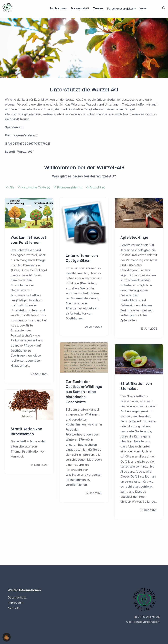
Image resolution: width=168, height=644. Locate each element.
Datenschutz (17, 597)
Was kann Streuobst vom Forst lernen (28, 240)
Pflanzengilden (68, 187)
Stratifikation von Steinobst (136, 386)
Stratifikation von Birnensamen (26, 431)
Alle (10, 187)
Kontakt (14, 608)
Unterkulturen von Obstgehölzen (82, 258)
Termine (98, 8)
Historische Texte (34, 187)
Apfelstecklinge (134, 237)
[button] (7, 637)
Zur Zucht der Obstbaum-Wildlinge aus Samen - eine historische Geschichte (84, 392)
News (143, 8)
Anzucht (96, 187)
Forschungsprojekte (120, 9)
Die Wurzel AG (80, 8)
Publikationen (58, 8)
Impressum (16, 602)
